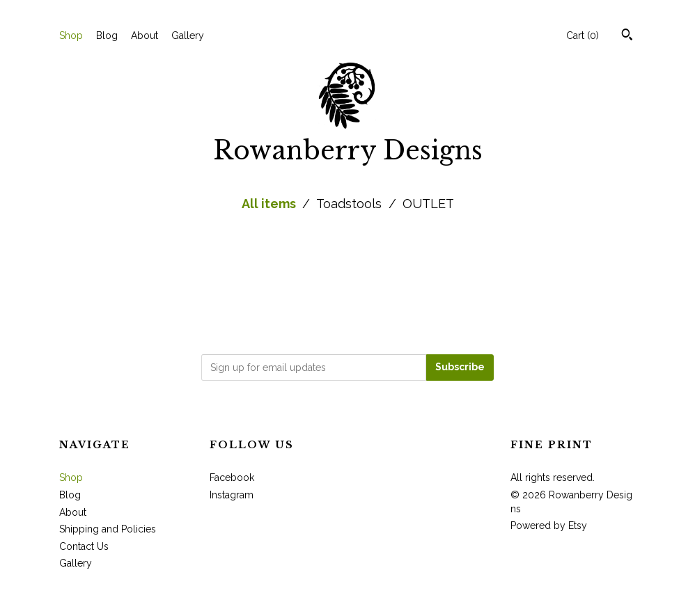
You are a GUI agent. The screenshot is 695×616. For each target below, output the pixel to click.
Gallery (188, 35)
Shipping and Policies (108, 529)
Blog (107, 35)
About (145, 35)
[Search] (627, 36)
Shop (71, 35)
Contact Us (84, 546)
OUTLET (428, 204)
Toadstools (351, 204)
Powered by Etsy (549, 526)
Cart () (583, 35)
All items (270, 204)
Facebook (232, 477)
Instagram (232, 495)
